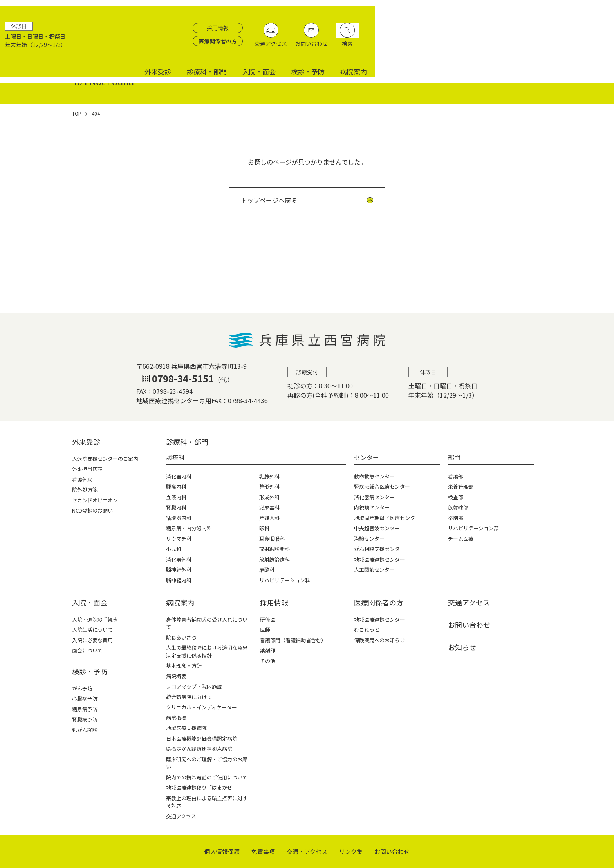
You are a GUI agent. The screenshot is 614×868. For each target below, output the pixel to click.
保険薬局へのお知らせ (379, 640)
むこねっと (367, 630)
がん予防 (82, 688)
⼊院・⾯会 (90, 602)
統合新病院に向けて (189, 697)
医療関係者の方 (465, 25)
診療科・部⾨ (187, 442)
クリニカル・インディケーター (201, 707)
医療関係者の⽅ (379, 602)
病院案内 (593, 48)
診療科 (175, 457)
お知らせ (462, 647)
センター (367, 457)
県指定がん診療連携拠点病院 (199, 749)
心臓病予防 (85, 699)
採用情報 (465, 12)
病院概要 (176, 676)
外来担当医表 (87, 469)
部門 (454, 457)
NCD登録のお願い (92, 510)
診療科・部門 (446, 48)
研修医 (268, 619)
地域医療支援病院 (186, 728)
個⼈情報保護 (222, 851)
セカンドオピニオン (95, 500)
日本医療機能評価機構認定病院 (202, 738)
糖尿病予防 (85, 709)
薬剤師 (268, 650)
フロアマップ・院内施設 (194, 686)
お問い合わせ (558, 28)
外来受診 (397, 48)
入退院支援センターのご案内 (105, 459)
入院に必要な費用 (92, 640)
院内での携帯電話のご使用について (207, 777)
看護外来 (82, 479)
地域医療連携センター (379, 619)
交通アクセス (518, 28)
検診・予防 (547, 48)
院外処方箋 (85, 490)
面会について (87, 650)
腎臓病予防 (85, 719)
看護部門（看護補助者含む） (293, 640)
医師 (265, 630)
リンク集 (351, 851)
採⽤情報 (274, 602)
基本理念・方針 (184, 666)
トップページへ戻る (269, 200)
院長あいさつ (181, 637)
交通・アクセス (307, 851)
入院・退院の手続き (95, 619)
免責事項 (263, 851)
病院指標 (176, 718)
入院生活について (92, 630)
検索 (594, 28)
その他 (268, 661)
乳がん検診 (85, 730)
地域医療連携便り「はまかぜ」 (202, 787)
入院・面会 (498, 48)
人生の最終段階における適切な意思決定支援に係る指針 (207, 651)
